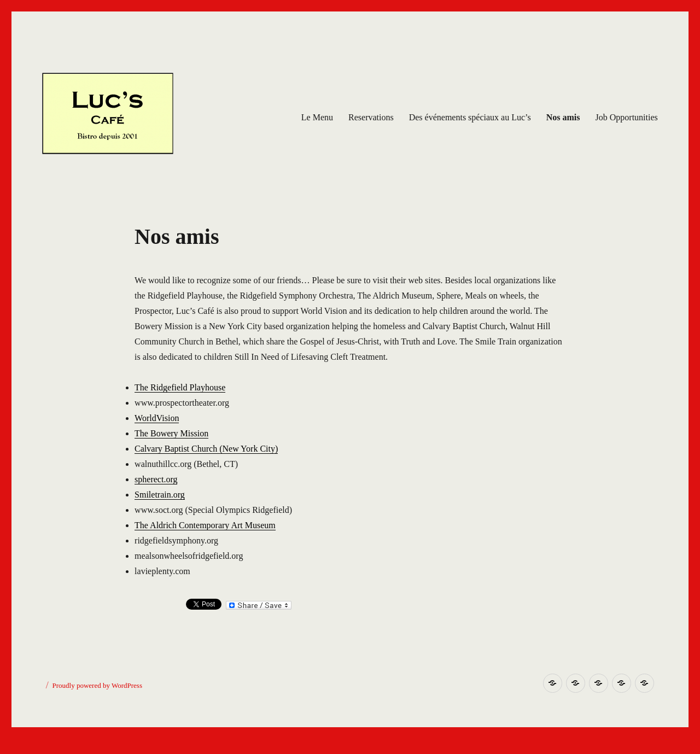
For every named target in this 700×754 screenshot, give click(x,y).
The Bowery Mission (171, 433)
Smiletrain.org (160, 495)
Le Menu (317, 117)
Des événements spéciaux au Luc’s (470, 117)
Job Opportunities (627, 117)
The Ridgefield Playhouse (180, 387)
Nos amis (563, 117)
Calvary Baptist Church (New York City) (206, 449)
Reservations (371, 117)
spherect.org (156, 479)
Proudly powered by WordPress (97, 685)
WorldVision (157, 418)
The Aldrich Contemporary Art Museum (205, 525)
